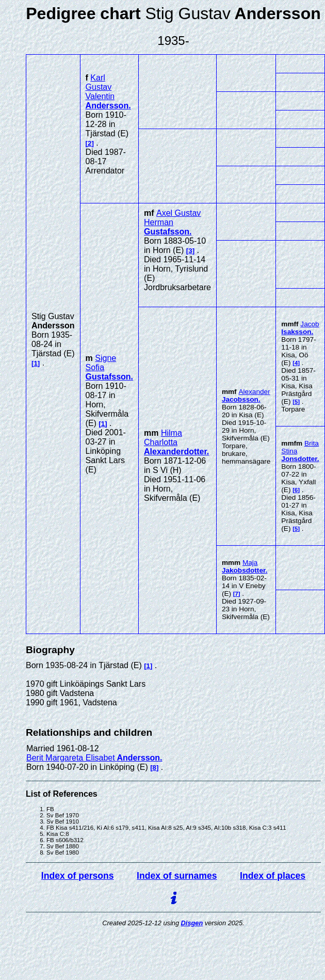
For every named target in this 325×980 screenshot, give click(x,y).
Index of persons (78, 876)
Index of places (273, 876)
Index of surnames (177, 876)
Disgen (192, 923)
